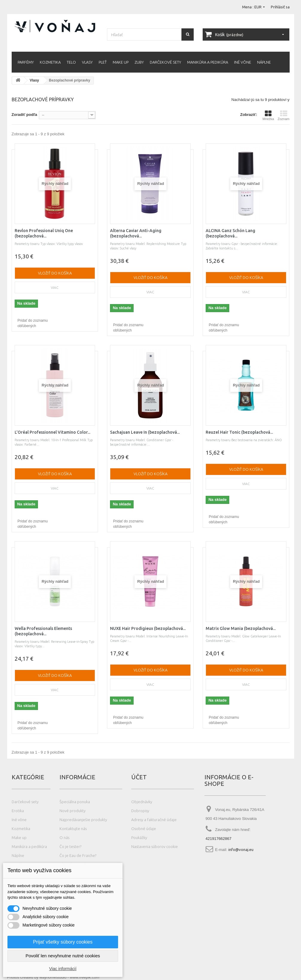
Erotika (18, 811)
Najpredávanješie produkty (83, 820)
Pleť (103, 62)
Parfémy (26, 62)
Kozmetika (50, 62)
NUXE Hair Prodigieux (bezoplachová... (148, 628)
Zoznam (284, 115)
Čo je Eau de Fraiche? (78, 855)
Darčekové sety (165, 62)
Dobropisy (140, 811)
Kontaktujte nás (73, 829)
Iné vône (243, 62)
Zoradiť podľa (25, 115)
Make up (121, 62)
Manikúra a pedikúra (208, 62)
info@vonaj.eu (241, 849)
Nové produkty (72, 811)
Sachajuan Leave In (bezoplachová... (145, 432)
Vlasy (87, 62)
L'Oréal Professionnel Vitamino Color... (52, 432)
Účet (139, 777)
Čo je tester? (70, 846)
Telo (71, 62)
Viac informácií (63, 969)
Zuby (139, 62)
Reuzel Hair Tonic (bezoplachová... (239, 432)
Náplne (264, 62)
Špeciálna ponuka (75, 802)
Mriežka (268, 115)
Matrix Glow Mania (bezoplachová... (241, 628)
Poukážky (139, 838)
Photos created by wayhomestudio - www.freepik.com (53, 977)
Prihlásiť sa (280, 7)
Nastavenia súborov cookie (155, 846)
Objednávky (142, 802)
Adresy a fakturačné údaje (154, 820)
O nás (64, 838)
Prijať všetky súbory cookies (63, 942)
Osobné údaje (144, 829)
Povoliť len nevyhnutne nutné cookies (63, 956)
